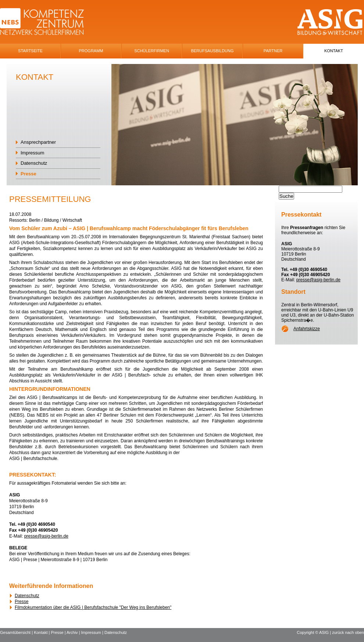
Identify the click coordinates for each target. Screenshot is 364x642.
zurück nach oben (348, 632)
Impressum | (93, 632)
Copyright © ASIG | (314, 632)
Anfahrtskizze (307, 329)
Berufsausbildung (212, 51)
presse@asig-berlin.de (46, 536)
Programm (91, 51)
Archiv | (74, 632)
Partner (273, 51)
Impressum (32, 153)
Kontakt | (42, 632)
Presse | (59, 632)
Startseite (30, 51)
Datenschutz (34, 163)
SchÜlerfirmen (152, 51)
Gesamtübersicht (15, 632)
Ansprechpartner (38, 142)
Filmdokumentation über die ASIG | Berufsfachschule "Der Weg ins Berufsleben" (93, 607)
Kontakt (334, 51)
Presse (28, 174)
